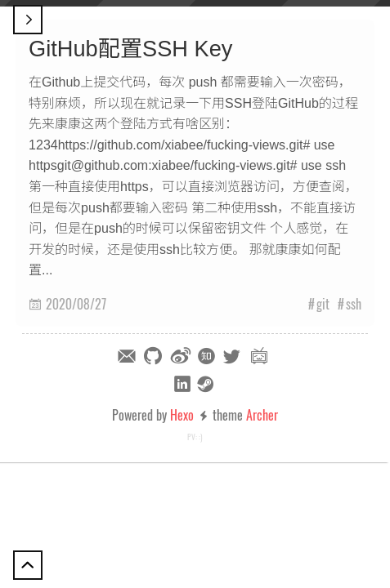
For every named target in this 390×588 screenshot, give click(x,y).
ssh (354, 304)
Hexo (182, 415)
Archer (262, 415)
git (323, 304)
